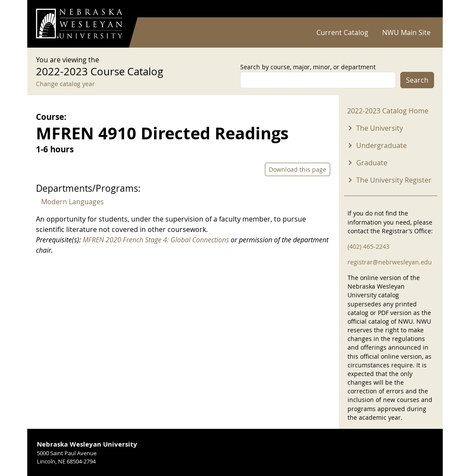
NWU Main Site (406, 32)
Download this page (298, 169)
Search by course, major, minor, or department (308, 67)
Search (417, 80)
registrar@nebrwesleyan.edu (390, 262)
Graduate (372, 163)
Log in (423, 9)
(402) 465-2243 (369, 246)
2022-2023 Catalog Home (388, 111)
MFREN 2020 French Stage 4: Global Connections (156, 240)
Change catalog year (65, 84)
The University (380, 128)
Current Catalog (342, 32)
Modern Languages (72, 202)
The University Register (394, 180)
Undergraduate (381, 145)
